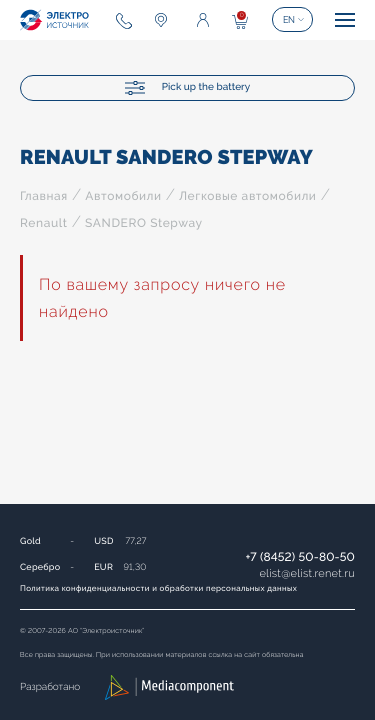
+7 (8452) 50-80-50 (300, 557)
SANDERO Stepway (144, 223)
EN (289, 20)
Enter (203, 20)
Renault (44, 223)
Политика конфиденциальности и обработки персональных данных (158, 588)
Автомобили (123, 196)
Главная (44, 196)
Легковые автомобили (247, 196)
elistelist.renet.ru (307, 573)
